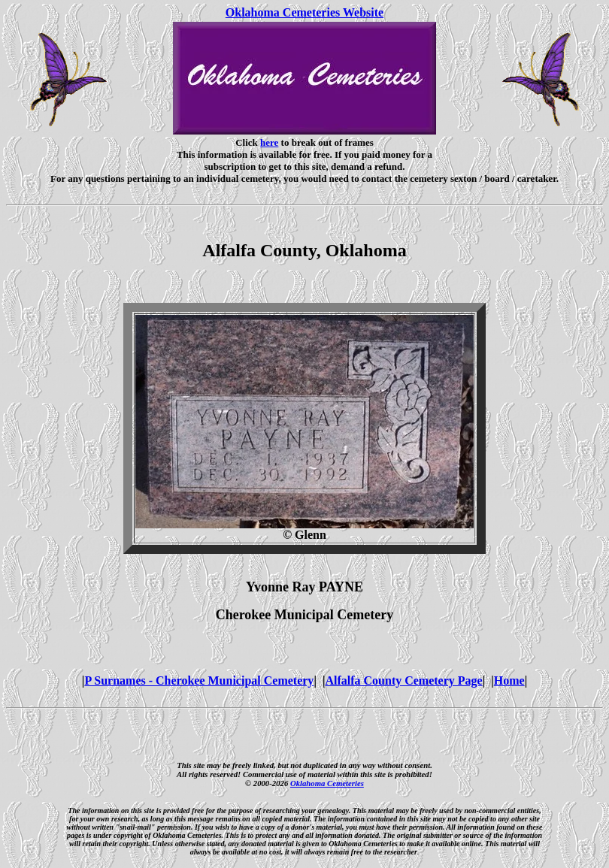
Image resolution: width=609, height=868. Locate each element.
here (269, 142)
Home (509, 680)
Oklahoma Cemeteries (327, 783)
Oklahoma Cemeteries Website (304, 12)
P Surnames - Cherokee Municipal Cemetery (199, 680)
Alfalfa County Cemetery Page (403, 680)
